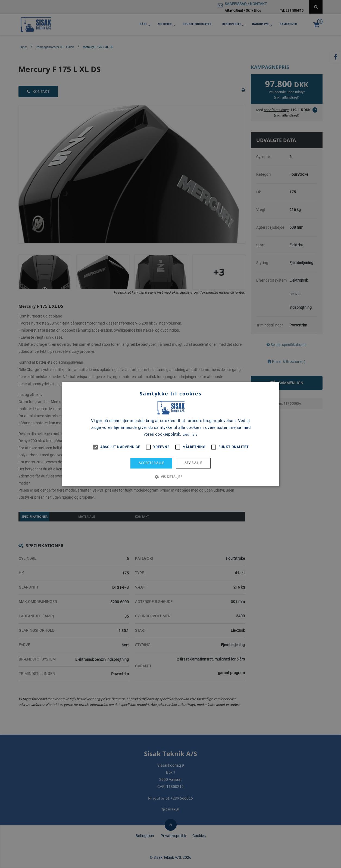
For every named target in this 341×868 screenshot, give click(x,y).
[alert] (170, 434)
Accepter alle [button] (151, 463)
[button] (170, 477)
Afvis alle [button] (193, 463)
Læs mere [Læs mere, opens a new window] (190, 435)
